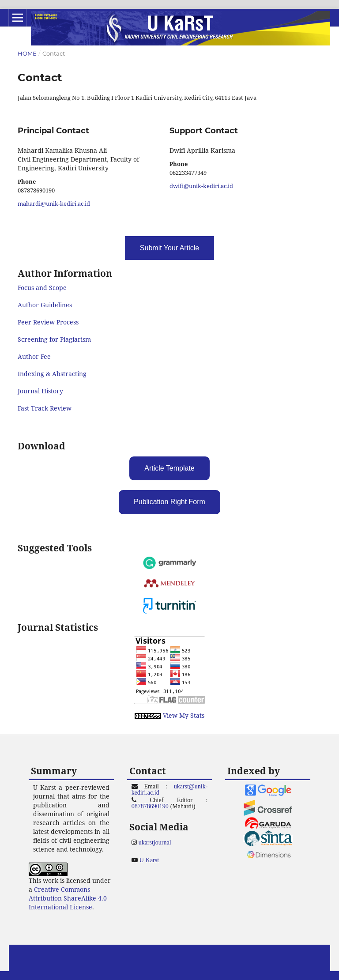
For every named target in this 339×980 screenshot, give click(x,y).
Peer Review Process (48, 322)
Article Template (169, 468)
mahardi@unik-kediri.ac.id (54, 204)
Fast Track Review (45, 408)
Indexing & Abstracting (52, 374)
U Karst (149, 860)
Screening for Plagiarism (54, 339)
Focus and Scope (42, 288)
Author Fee (34, 356)
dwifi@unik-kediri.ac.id (201, 186)
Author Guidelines (45, 305)
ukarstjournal (155, 842)
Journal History (40, 391)
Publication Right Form (169, 502)
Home (27, 53)
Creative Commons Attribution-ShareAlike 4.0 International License (68, 898)
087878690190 (150, 806)
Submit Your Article (169, 248)
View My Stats (184, 715)
